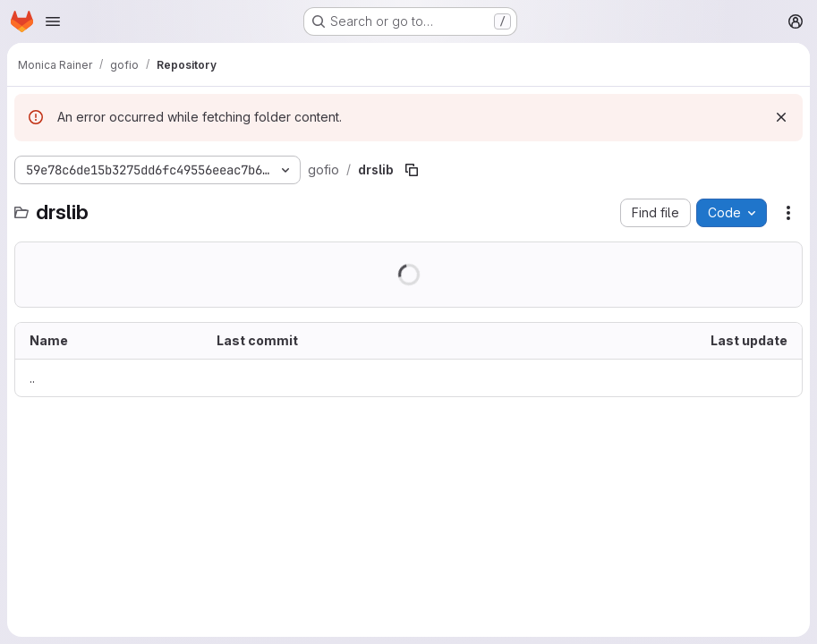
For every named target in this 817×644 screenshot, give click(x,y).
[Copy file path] (412, 170)
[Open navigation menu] (53, 21)
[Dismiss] (781, 117)
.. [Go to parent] (32, 378)
